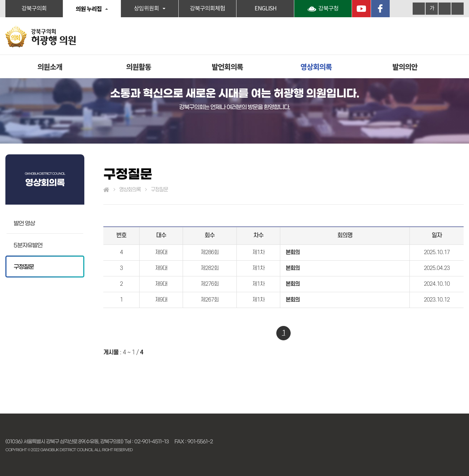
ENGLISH (265, 9)
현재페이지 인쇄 (458, 9)
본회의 (293, 252)
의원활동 (139, 67)
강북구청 (328, 9)
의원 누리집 (89, 9)
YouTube (361, 9)
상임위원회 (146, 9)
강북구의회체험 (207, 9)
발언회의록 (227, 67)
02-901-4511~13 (151, 442)
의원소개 (50, 67)
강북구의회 (34, 9)
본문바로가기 (0, 0)
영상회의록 (316, 67)
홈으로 (106, 190)
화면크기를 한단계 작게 (445, 9)
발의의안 (405, 67)
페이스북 (380, 9)
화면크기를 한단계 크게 (419, 9)
